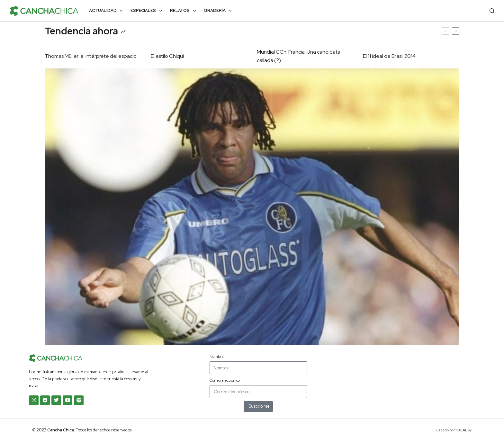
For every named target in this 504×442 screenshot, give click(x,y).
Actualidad (107, 11)
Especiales (148, 11)
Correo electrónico (225, 380)
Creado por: (454, 430)
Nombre (217, 357)
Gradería (219, 11)
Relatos (184, 11)
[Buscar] (492, 11)
